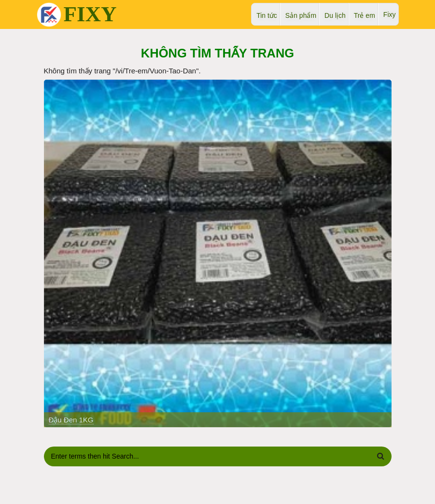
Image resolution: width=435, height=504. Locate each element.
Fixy (390, 14)
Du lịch (335, 15)
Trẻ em (365, 15)
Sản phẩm (301, 15)
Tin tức (267, 15)
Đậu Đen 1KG (71, 420)
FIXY (90, 14)
